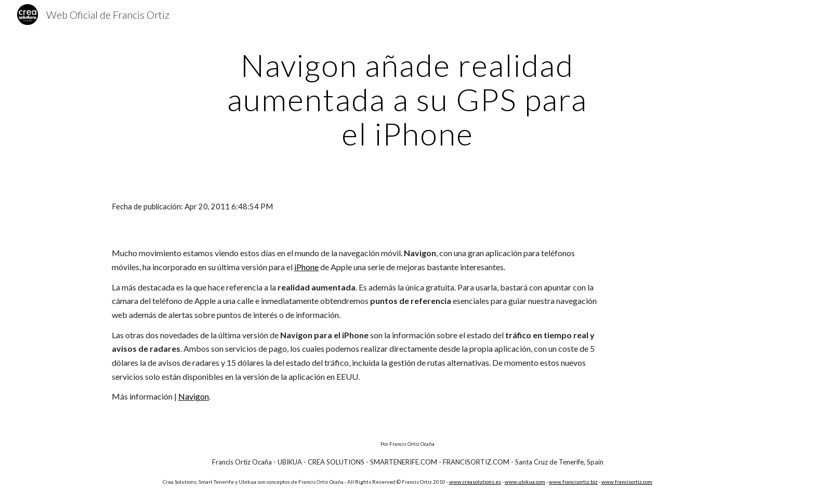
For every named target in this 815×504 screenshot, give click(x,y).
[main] (407, 99)
